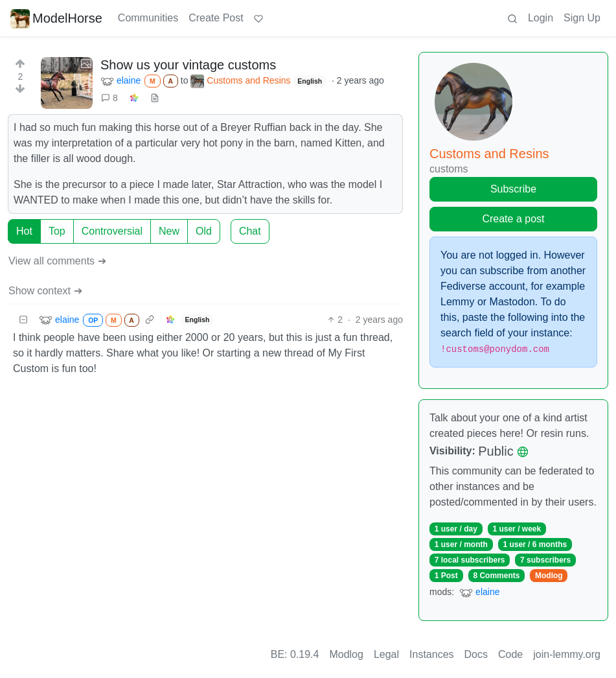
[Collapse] (23, 320)
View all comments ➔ (57, 261)
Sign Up (582, 18)
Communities (148, 18)
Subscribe (513, 189)
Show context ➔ (45, 291)
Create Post (216, 18)
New (169, 231)
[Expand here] (67, 83)
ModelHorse (56, 18)
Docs (476, 654)
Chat (250, 231)
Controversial (112, 231)
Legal (386, 654)
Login (541, 18)
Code (510, 654)
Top (57, 231)
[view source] (155, 98)
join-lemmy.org (567, 654)
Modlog (549, 576)
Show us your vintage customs (188, 65)
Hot (24, 231)
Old (204, 231)
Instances (431, 654)
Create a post (513, 219)
